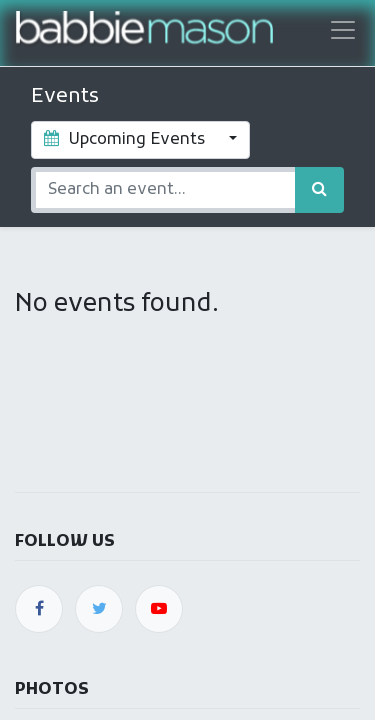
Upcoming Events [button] (126, 140)
